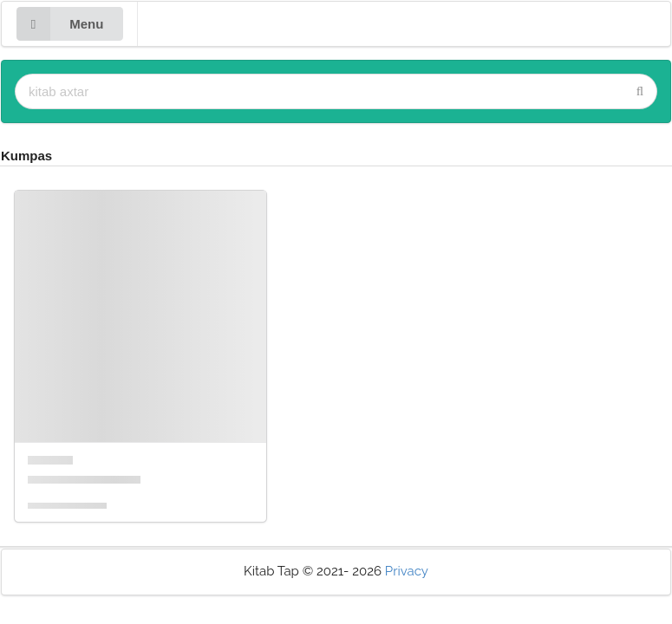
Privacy (407, 571)
